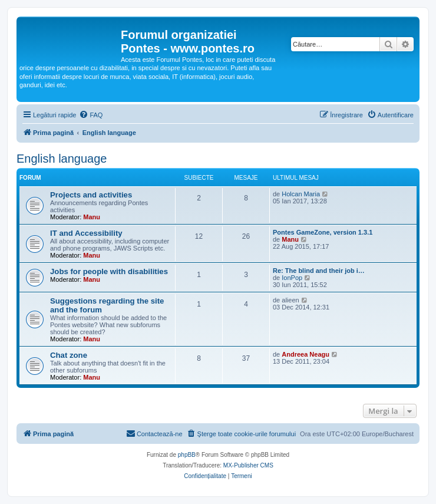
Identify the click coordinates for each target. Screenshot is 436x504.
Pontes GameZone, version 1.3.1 (323, 232)
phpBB (187, 455)
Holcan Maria (301, 194)
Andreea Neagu (305, 354)
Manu (92, 217)
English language (62, 159)
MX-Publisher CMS (248, 465)
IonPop (292, 278)
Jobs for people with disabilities (109, 271)
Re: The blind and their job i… (319, 271)
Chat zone (69, 355)
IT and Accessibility (86, 233)
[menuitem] (91, 115)
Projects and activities (91, 195)
